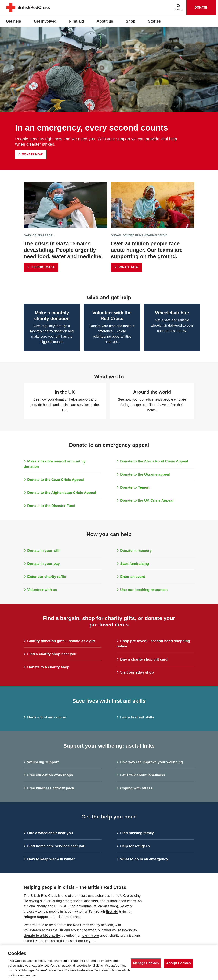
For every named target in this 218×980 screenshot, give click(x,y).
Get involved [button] (45, 21)
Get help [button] (13, 21)
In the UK (65, 392)
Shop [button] (131, 21)
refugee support (37, 917)
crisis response (68, 917)
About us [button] (105, 21)
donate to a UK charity (42, 936)
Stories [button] (154, 21)
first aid (112, 912)
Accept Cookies (178, 963)
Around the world (152, 392)
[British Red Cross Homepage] (28, 11)
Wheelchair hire (172, 313)
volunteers (32, 930)
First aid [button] (77, 21)
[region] (109, 963)
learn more (90, 936)
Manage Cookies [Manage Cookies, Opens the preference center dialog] (146, 963)
